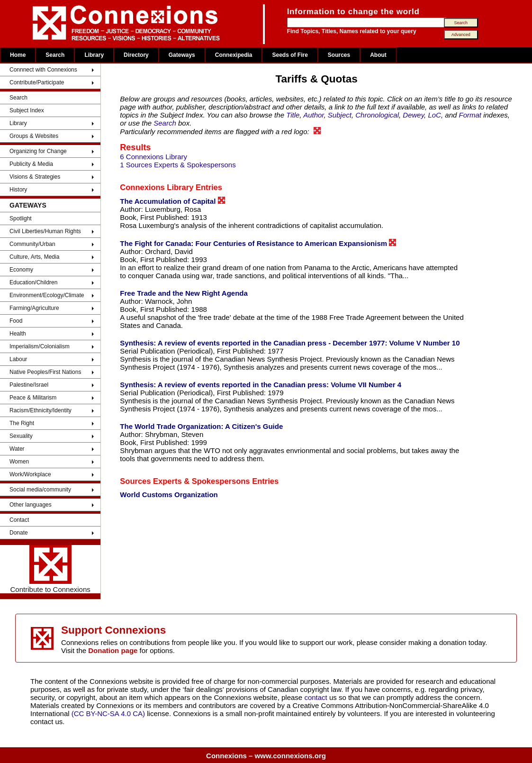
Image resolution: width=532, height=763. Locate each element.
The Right (22, 423)
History (18, 190)
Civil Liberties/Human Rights (45, 231)
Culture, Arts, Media (34, 257)
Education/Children (33, 282)
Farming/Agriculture (34, 308)
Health (18, 334)
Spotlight (21, 218)
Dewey (413, 115)
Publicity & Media (31, 164)
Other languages (31, 505)
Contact (19, 520)
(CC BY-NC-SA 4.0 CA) (108, 713)
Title (293, 115)
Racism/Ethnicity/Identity (41, 410)
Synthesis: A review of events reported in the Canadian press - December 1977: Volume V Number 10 (290, 343)
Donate (19, 533)
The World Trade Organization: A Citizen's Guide (201, 426)
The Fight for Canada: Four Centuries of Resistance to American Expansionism (258, 243)
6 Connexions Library (153, 157)
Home (18, 55)
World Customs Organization (169, 495)
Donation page (113, 650)
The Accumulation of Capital (172, 201)
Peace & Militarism (33, 398)
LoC (434, 115)
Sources (339, 55)
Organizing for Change (38, 151)
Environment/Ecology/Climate (47, 295)
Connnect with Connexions (43, 70)
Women (19, 462)
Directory (136, 55)
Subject (340, 115)
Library (94, 55)
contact (317, 697)
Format (470, 115)
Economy (21, 270)
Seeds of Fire (290, 55)
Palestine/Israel (29, 385)
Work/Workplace (30, 474)
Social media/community (40, 490)
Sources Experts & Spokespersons (185, 481)
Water (17, 449)
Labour (18, 359)
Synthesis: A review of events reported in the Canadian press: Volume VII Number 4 (261, 385)
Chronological (377, 115)
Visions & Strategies (35, 177)
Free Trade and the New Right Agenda (184, 293)
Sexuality (21, 436)
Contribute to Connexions (50, 569)
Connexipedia (234, 55)
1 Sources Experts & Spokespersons (178, 165)
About (378, 55)
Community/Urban (32, 244)
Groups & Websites (34, 136)
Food (16, 321)
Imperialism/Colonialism (40, 346)
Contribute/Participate (37, 82)
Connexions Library (157, 187)
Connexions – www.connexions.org (266, 756)
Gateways (182, 55)
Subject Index (27, 110)
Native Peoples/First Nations (45, 372)
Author (313, 115)
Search (55, 55)
